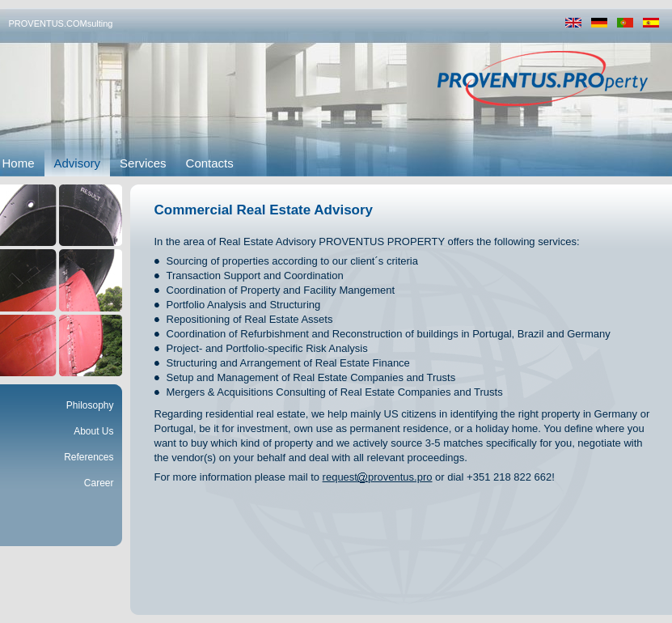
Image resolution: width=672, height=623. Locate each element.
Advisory (78, 163)
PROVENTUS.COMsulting (61, 23)
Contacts (210, 163)
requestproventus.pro (378, 477)
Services (143, 163)
